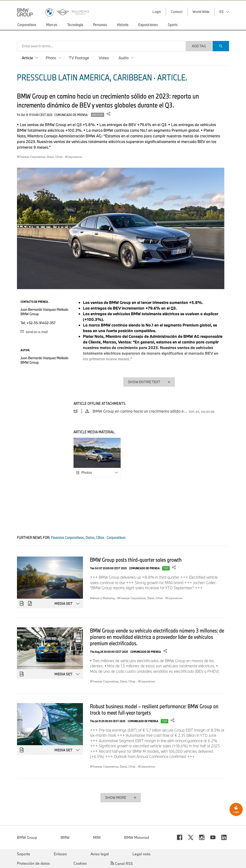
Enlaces (60, 854)
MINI (97, 837)
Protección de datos (33, 863)
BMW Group (27, 837)
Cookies (80, 863)
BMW (65, 837)
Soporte (24, 854)
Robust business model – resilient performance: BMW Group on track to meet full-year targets (154, 709)
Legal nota (141, 854)
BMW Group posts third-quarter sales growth (136, 560)
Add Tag (199, 46)
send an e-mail (34, 332)
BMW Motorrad (137, 837)
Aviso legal (100, 854)
